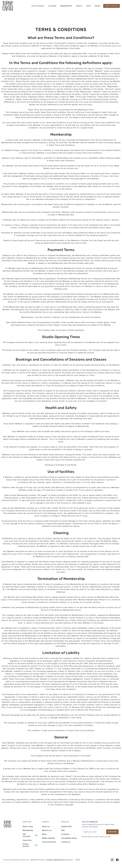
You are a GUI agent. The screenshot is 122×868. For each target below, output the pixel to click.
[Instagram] (112, 860)
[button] (38, 6)
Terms (78, 860)
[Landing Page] (8, 6)
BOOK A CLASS (112, 6)
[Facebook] (117, 860)
